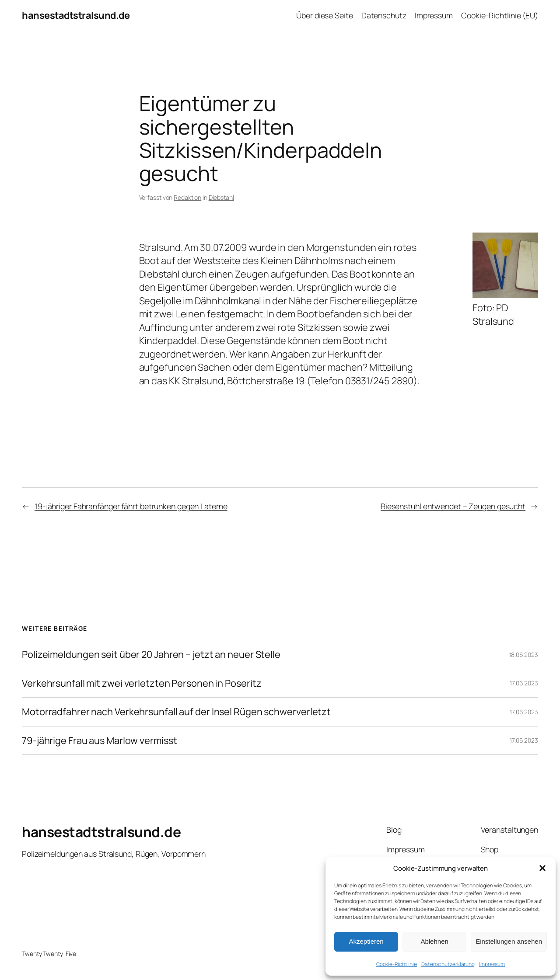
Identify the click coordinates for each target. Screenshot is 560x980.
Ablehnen (434, 941)
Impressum (492, 964)
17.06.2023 (524, 683)
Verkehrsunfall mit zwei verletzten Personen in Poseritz (142, 683)
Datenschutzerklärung (448, 964)
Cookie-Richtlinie (397, 964)
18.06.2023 (523, 655)
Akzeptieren (366, 941)
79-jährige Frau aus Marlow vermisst (100, 740)
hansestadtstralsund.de (76, 15)
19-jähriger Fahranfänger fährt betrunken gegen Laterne (131, 506)
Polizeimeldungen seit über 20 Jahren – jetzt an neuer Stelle (151, 654)
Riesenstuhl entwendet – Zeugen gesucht (453, 506)
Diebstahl (221, 197)
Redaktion (187, 197)
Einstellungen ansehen (509, 941)
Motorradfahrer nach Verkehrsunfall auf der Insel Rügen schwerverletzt (176, 712)
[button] (542, 868)
